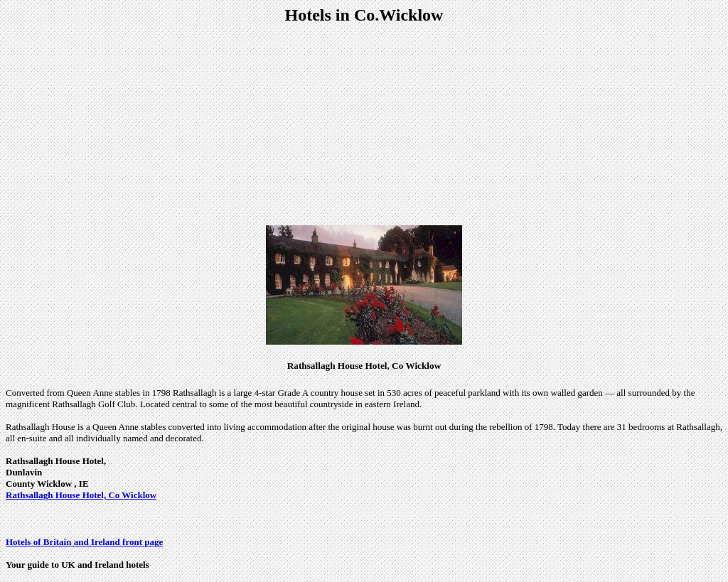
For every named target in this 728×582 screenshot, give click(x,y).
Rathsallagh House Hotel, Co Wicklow (81, 495)
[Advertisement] (364, 125)
